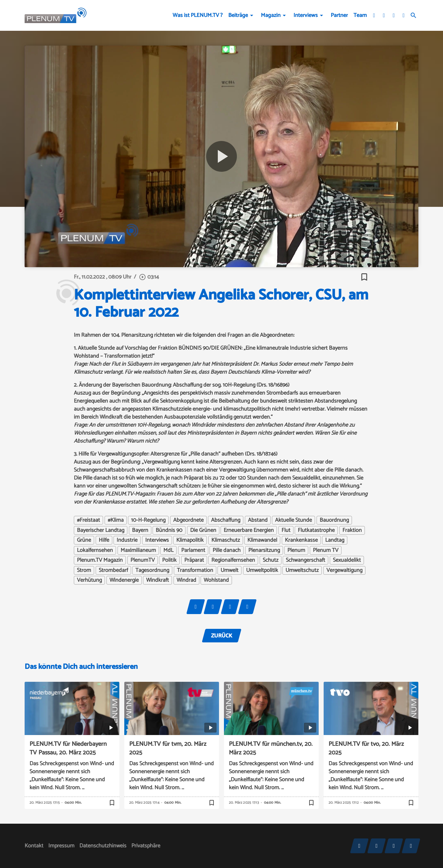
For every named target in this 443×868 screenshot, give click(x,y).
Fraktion (352, 530)
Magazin (271, 15)
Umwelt (229, 570)
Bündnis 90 (169, 530)
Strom (84, 570)
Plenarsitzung (264, 550)
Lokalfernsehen (95, 550)
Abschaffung (226, 520)
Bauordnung (334, 520)
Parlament (193, 550)
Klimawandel (262, 540)
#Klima (116, 520)
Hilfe (104, 540)
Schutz (271, 560)
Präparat (194, 560)
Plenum (296, 550)
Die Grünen (203, 530)
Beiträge (238, 15)
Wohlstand (216, 580)
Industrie (127, 540)
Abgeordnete (188, 520)
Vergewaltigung (344, 570)
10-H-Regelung (148, 520)
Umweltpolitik (262, 570)
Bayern (140, 530)
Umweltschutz (302, 570)
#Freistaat (88, 520)
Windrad (186, 580)
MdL (168, 550)
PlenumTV (143, 560)
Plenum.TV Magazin (100, 560)
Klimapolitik (190, 540)
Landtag (335, 540)
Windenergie (124, 580)
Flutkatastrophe (316, 530)
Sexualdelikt (347, 560)
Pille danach (227, 550)
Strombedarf (113, 570)
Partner (339, 15)
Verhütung (89, 580)
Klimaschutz (226, 540)
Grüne (84, 540)
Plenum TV (326, 550)
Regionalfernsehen (233, 560)
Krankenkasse (301, 540)
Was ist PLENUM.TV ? (198, 15)
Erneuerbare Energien (249, 530)
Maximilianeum (138, 550)
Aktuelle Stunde (293, 520)
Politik (169, 560)
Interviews (306, 15)
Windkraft (158, 580)
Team (360, 15)
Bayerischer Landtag (101, 530)
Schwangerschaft (305, 560)
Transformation (195, 570)
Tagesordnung (152, 570)
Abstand (258, 520)
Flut (286, 530)
